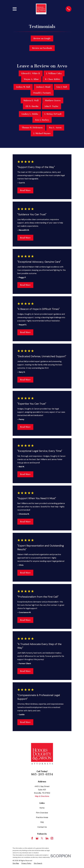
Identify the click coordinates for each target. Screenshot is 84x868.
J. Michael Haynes (42, 133)
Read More (25, 190)
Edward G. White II (31, 73)
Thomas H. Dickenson (32, 128)
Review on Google (42, 38)
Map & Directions (42, 796)
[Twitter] (42, 838)
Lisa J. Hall (62, 87)
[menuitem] (16, 863)
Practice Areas (42, 817)
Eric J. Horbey (42, 120)
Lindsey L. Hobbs (30, 114)
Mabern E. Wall (31, 101)
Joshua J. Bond (43, 87)
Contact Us (42, 827)
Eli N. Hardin (32, 106)
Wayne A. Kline (31, 79)
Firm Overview (42, 813)
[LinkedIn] (47, 838)
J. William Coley (54, 73)
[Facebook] (32, 838)
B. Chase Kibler (53, 79)
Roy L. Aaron (55, 128)
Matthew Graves (53, 101)
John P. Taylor (51, 106)
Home (42, 808)
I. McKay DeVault (53, 114)
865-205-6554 (42, 774)
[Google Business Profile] (37, 838)
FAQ (42, 822)
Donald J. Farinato (42, 93)
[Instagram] (52, 838)
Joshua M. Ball (23, 87)
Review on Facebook (42, 48)
